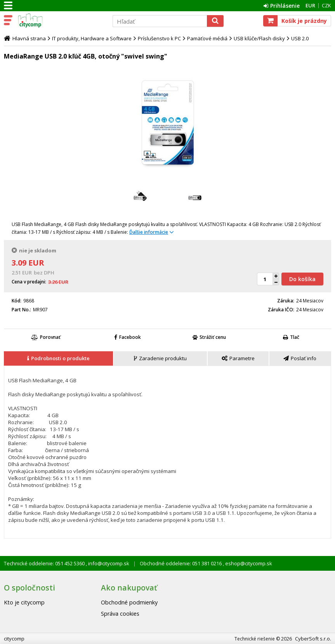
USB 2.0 (300, 38)
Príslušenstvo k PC (159, 38)
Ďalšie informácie (149, 232)
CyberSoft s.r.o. (313, 639)
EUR (310, 5)
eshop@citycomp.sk (248, 563)
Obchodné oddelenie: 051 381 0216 (181, 563)
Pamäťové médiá (207, 38)
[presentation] (58, 358)
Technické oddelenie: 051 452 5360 (45, 563)
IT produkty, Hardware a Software (92, 38)
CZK (326, 5)
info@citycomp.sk (108, 563)
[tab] (59, 359)
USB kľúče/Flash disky (259, 38)
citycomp (61, 21)
